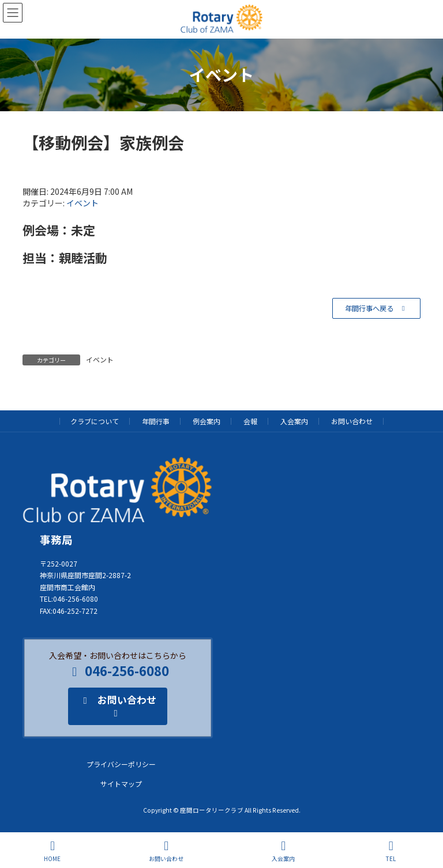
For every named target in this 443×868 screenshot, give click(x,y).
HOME (52, 851)
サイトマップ (121, 784)
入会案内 (294, 421)
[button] (376, 308)
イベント (82, 203)
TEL (391, 851)
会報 (250, 421)
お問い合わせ (352, 421)
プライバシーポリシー (121, 764)
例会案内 (207, 421)
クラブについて (95, 421)
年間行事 (156, 421)
